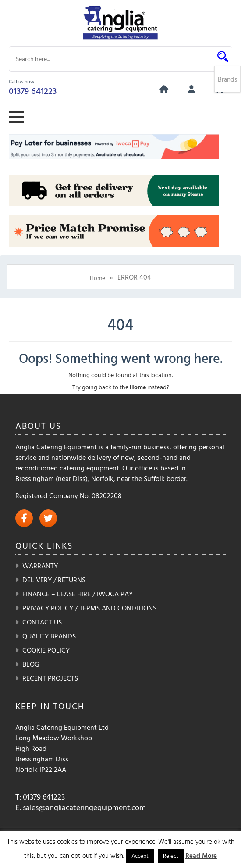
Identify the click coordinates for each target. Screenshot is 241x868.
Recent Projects (50, 678)
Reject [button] (171, 856)
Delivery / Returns (54, 580)
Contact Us (42, 622)
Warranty (40, 566)
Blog (31, 664)
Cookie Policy (46, 650)
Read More (201, 855)
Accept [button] (140, 856)
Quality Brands (49, 636)
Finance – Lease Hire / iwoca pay (78, 594)
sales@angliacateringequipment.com (84, 807)
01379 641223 (33, 90)
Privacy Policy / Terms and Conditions (89, 608)
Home (97, 278)
